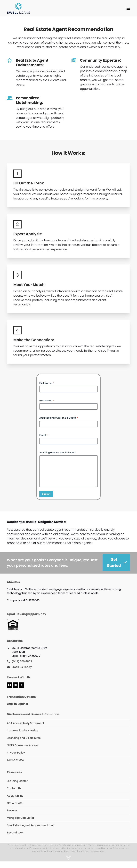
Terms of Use (15, 760)
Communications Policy (22, 731)
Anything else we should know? (57, 453)
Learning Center (17, 781)
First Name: (47, 383)
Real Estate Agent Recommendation (31, 825)
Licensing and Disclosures (24, 738)
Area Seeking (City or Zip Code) (59, 418)
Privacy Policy (16, 753)
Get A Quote (15, 803)
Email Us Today (22, 667)
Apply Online (15, 796)
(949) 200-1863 (22, 661)
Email (44, 435)
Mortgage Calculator (20, 818)
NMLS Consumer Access (23, 745)
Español (23, 704)
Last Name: (47, 400)
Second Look (15, 833)
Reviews (12, 810)
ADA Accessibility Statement (25, 723)
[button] (128, 8)
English (12, 704)
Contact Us (14, 788)
